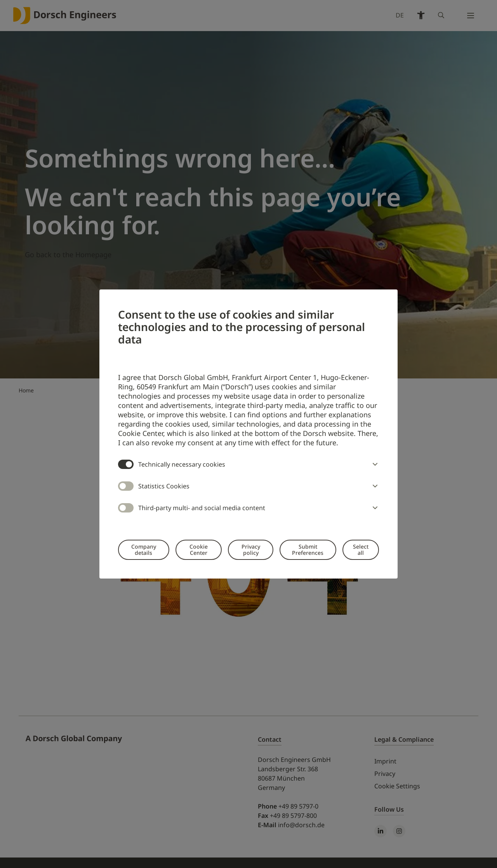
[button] (374, 464)
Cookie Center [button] (199, 550)
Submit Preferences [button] (308, 550)
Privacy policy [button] (251, 550)
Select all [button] (361, 550)
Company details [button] (144, 550)
